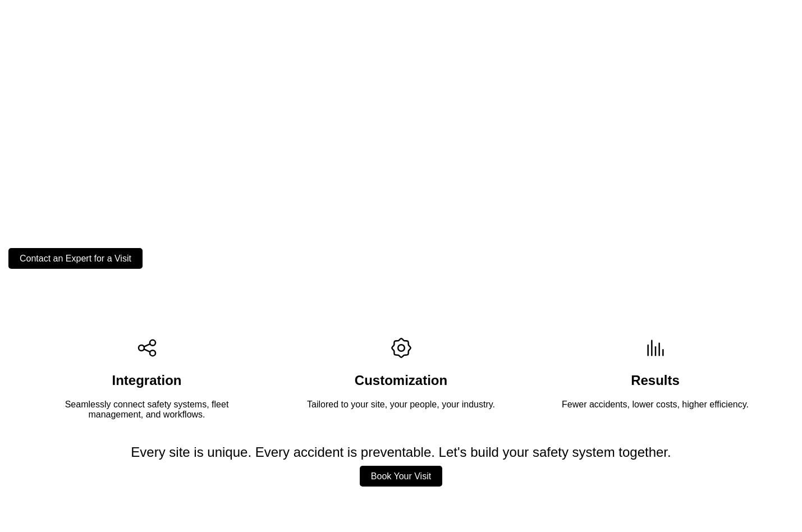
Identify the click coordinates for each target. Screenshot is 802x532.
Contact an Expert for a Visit (75, 258)
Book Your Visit (401, 476)
